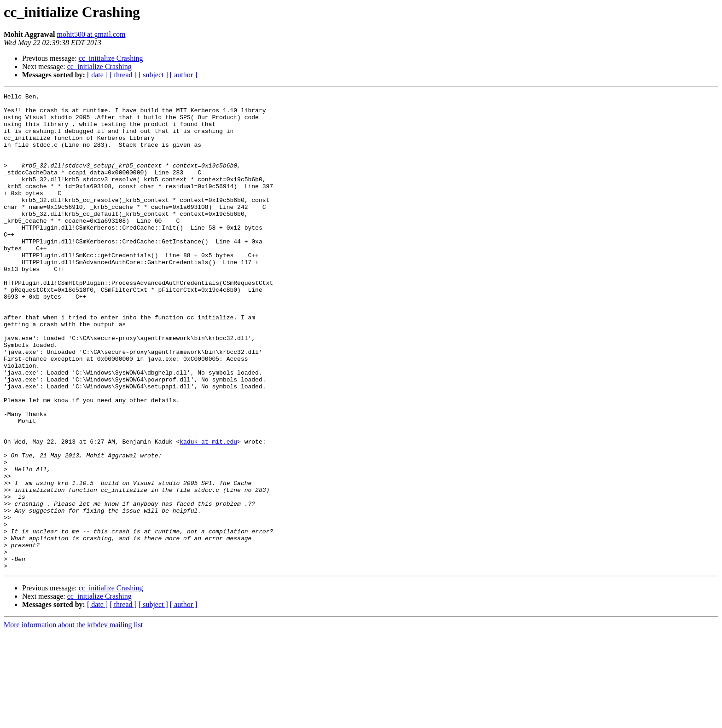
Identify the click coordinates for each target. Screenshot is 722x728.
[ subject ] (153, 75)
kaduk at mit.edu (208, 512)
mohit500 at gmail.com (91, 34)
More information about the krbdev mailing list (73, 720)
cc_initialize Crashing (111, 58)
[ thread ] (123, 75)
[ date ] (97, 75)
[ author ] (184, 75)
